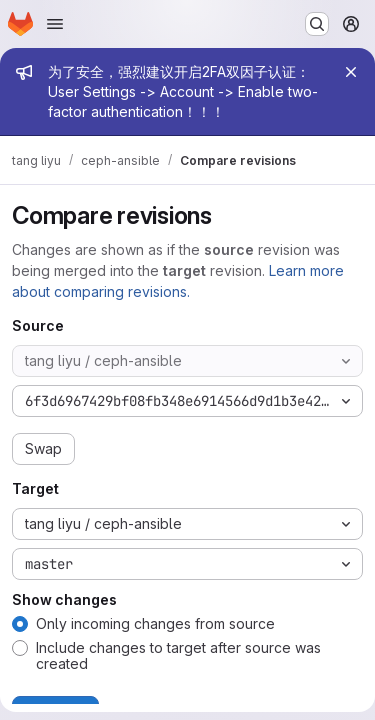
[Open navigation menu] (55, 24)
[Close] (351, 72)
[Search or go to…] (317, 24)
